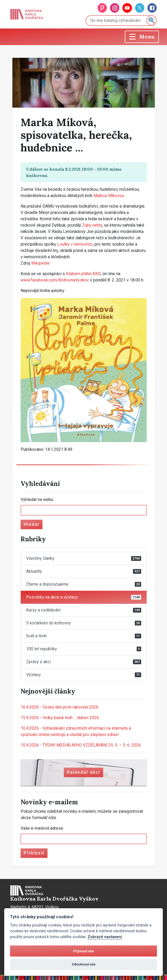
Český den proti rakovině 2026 (59, 707)
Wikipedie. (41, 263)
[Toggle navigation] (142, 37)
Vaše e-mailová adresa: (42, 828)
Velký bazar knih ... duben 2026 (60, 718)
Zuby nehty (92, 225)
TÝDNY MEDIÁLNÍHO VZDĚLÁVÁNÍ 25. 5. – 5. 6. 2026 (81, 745)
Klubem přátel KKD (83, 274)
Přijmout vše (83, 951)
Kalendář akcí (83, 772)
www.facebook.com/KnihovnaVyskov (55, 280)
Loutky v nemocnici (75, 244)
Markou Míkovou (109, 196)
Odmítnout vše (84, 964)
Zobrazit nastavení (105, 937)
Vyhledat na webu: (37, 499)
